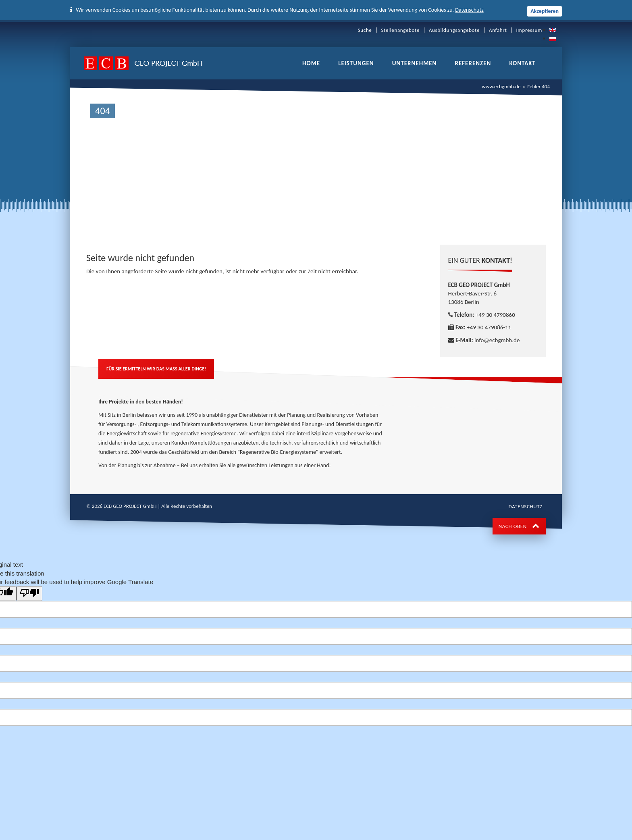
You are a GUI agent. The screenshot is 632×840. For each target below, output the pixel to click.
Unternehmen (415, 63)
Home (311, 63)
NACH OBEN (519, 526)
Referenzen (473, 63)
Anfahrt (498, 30)
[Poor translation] (29, 593)
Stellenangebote (400, 30)
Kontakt (522, 63)
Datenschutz (469, 10)
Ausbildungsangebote (454, 30)
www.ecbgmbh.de (501, 86)
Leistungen (356, 63)
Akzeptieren (545, 11)
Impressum (529, 30)
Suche (365, 30)
